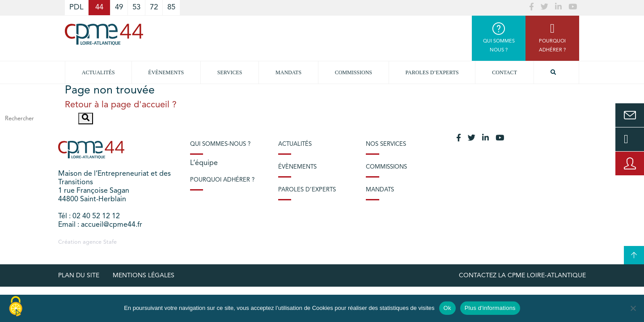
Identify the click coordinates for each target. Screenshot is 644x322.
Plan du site (79, 275)
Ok (447, 308)
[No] (633, 308)
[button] (86, 119)
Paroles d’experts (432, 72)
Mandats (288, 72)
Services (230, 72)
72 (154, 7)
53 (136, 7)
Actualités (98, 72)
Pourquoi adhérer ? (222, 180)
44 (99, 7)
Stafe (110, 242)
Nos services (386, 144)
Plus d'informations (490, 308)
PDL (76, 7)
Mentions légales (144, 275)
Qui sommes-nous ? (220, 144)
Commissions (354, 72)
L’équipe (204, 163)
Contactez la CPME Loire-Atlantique (522, 275)
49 (119, 7)
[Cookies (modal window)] (16, 307)
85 (171, 7)
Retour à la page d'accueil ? (121, 105)
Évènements (166, 72)
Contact (504, 72)
